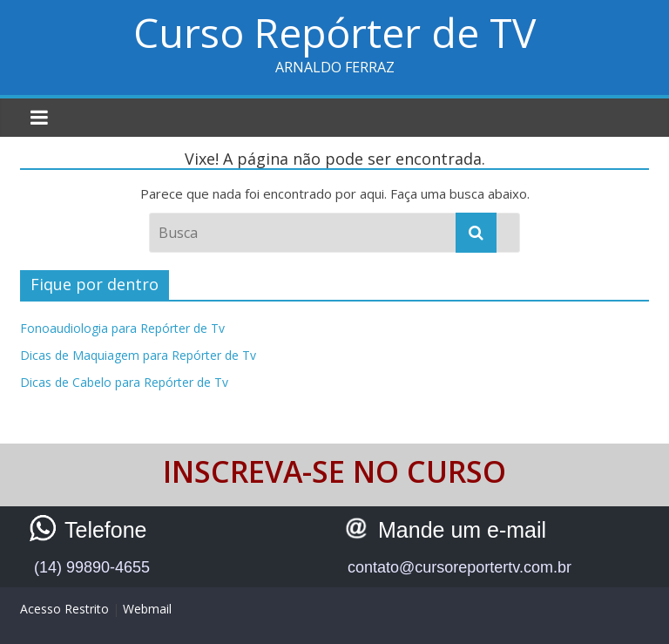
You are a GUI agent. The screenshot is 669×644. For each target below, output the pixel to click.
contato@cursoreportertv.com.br (460, 567)
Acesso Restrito (64, 609)
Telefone (106, 530)
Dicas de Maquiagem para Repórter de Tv (138, 355)
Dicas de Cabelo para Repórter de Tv (124, 382)
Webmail (147, 609)
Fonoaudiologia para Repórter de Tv (122, 328)
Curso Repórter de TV (334, 32)
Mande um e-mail (462, 530)
